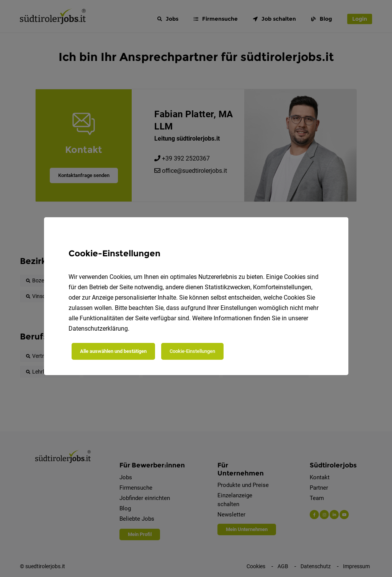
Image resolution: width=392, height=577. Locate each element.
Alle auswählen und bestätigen (113, 351)
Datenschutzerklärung (98, 329)
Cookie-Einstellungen (192, 351)
